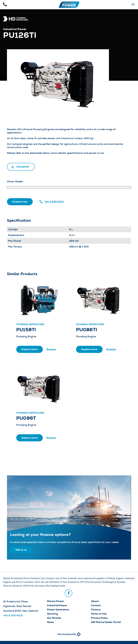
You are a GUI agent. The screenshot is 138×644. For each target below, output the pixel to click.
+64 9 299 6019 (54, 202)
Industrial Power (57, 605)
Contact (96, 605)
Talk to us (21, 550)
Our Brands (54, 618)
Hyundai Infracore (30, 324)
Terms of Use (99, 614)
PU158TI (26, 330)
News (50, 622)
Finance (96, 610)
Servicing (52, 614)
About (95, 601)
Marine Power (55, 601)
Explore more (30, 349)
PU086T (26, 418)
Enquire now (20, 202)
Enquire (51, 349)
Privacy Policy (99, 618)
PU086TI (87, 330)
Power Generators (58, 610)
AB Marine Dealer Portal (106, 622)
